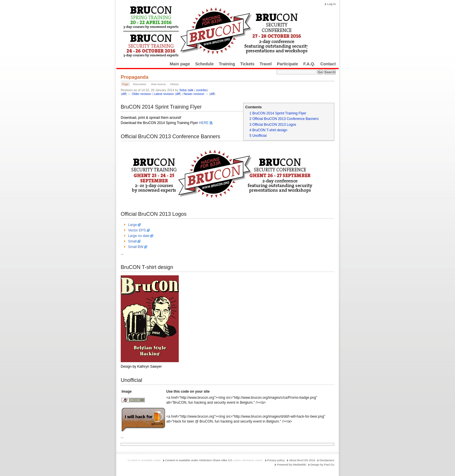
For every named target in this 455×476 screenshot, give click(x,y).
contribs (201, 90)
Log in (331, 4)
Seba (183, 90)
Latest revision (164, 94)
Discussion (140, 84)
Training (227, 64)
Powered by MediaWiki (291, 465)
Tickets (247, 64)
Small (132, 241)
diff (124, 94)
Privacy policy (276, 460)
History (174, 84)
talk (191, 90)
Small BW (136, 247)
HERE (204, 123)
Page (125, 84)
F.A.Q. (309, 64)
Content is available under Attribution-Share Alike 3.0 (199, 460)
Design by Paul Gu (322, 465)
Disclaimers (327, 460)
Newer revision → (196, 94)
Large (132, 225)
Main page (180, 64)
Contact (328, 64)
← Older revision (139, 94)
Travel (266, 64)
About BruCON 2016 (302, 460)
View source (158, 84)
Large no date (139, 236)
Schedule (205, 64)
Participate (287, 64)
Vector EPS (137, 230)
